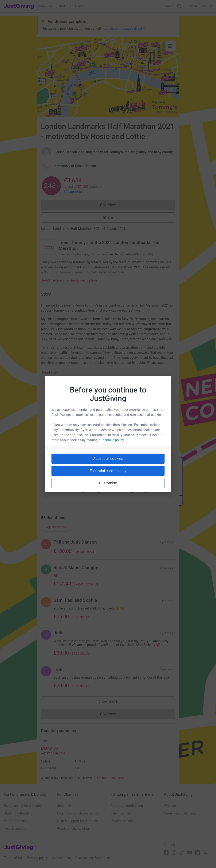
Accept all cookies (108, 459)
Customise (108, 483)
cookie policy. (115, 440)
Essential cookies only (108, 471)
